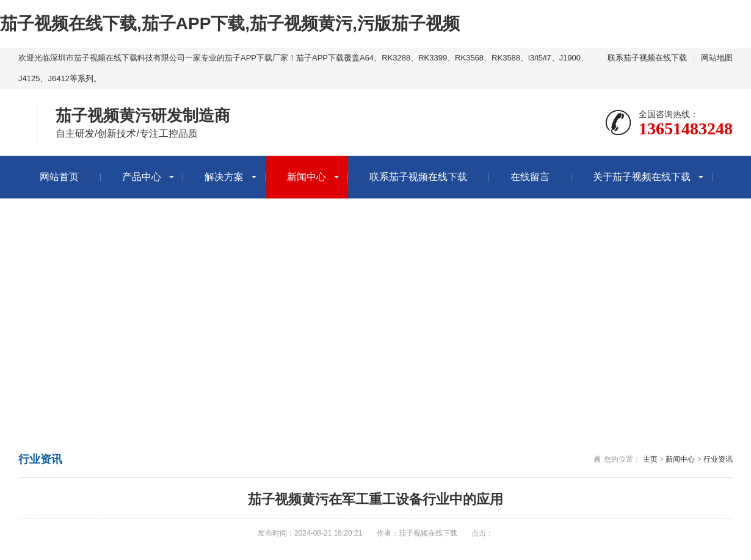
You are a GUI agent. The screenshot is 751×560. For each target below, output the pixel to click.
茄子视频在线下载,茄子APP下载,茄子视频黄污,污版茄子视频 (230, 24)
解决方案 (224, 177)
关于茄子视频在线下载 (642, 177)
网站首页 (59, 177)
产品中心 (142, 177)
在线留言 (530, 177)
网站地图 (717, 58)
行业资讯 (718, 459)
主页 (650, 459)
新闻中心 (307, 177)
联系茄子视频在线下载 (647, 58)
